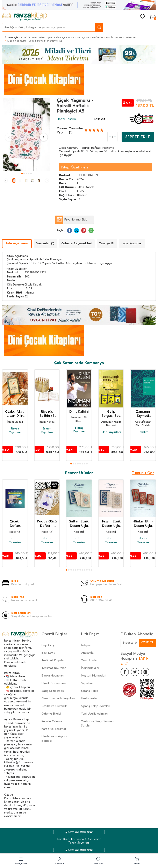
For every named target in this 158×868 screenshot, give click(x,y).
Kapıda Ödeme (52, 721)
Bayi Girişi (48, 645)
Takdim (143, 432)
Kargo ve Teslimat (54, 729)
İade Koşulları (132, 243)
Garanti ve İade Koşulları (58, 698)
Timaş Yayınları (79, 430)
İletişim (86, 645)
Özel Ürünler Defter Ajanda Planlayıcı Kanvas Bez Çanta (55, 37)
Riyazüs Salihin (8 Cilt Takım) (47, 414)
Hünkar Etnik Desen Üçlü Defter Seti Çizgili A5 (143, 524)
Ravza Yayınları (15, 431)
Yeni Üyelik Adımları (94, 714)
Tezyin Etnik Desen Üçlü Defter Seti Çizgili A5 (111, 524)
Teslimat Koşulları (53, 660)
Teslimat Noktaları (54, 668)
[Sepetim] (153, 17)
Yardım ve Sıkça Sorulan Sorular (97, 723)
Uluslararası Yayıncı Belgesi (54, 739)
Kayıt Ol (147, 642)
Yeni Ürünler (89, 660)
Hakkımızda (89, 698)
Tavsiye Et (107, 243)
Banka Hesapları (53, 676)
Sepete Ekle (138, 137)
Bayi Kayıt (48, 653)
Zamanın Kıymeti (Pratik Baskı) (143, 414)
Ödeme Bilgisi (51, 714)
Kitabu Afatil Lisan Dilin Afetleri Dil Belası (15, 414)
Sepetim (87, 683)
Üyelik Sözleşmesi (54, 683)
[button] (22, 173)
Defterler (98, 37)
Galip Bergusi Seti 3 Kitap (111, 414)
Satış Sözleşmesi (53, 691)
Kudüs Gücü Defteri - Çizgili (47, 524)
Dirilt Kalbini (79, 412)
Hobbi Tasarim (67, 119)
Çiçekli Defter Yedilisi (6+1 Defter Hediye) (15, 524)
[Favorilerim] (143, 17)
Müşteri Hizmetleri (94, 676)
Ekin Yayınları (111, 432)
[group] (26, 134)
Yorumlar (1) (76, 130)
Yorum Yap (62, 130)
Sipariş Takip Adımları (96, 706)
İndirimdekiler (90, 668)
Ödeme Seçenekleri (77, 243)
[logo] (25, 17)
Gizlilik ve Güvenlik (54, 706)
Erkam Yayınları (47, 431)
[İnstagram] (145, 672)
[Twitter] (135, 672)
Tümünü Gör (143, 473)
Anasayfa (11, 37)
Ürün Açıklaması (17, 243)
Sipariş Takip (90, 691)
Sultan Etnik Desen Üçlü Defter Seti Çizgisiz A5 (79, 524)
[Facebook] (125, 672)
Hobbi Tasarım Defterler (121, 37)
